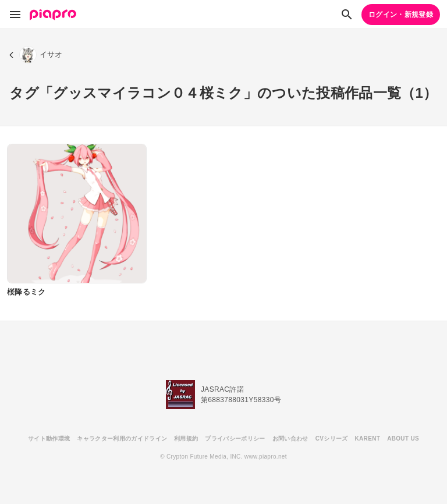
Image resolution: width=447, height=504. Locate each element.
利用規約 (186, 439)
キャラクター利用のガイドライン (122, 439)
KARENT (368, 439)
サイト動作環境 (49, 439)
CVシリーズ (332, 439)
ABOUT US (403, 439)
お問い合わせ (290, 439)
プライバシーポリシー (235, 439)
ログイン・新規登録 (401, 15)
